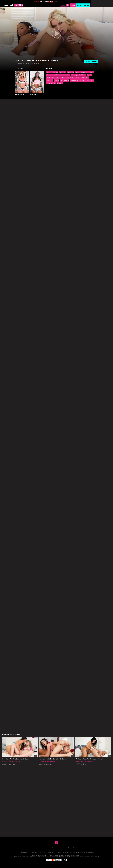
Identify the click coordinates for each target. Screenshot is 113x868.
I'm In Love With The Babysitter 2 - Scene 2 (53, 759)
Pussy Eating (74, 80)
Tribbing (50, 83)
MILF (55, 75)
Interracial (84, 72)
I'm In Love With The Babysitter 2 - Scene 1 (16, 759)
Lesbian (60, 83)
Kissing (57, 80)
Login (73, 5)
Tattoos (77, 78)
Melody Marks (16, 761)
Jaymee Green (34, 94)
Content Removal (95, 857)
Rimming (83, 80)
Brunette (50, 75)
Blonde (91, 72)
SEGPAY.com (70, 857)
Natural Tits (59, 78)
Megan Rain (80, 761)
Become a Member (83, 5)
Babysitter (63, 72)
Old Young (62, 75)
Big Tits (90, 75)
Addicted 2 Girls (80, 763)
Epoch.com (22, 857)
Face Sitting (84, 78)
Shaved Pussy (69, 78)
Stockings (74, 75)
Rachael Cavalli (20, 94)
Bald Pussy (82, 75)
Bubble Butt (51, 78)
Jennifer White (7, 761)
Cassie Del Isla (51, 761)
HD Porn (55, 72)
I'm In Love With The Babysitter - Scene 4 (89, 759)
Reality (49, 72)
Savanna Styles (88, 761)
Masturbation (65, 80)
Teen (68, 75)
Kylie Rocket (43, 761)
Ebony (77, 72)
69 (55, 83)
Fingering (50, 80)
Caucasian (71, 72)
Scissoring (90, 80)
